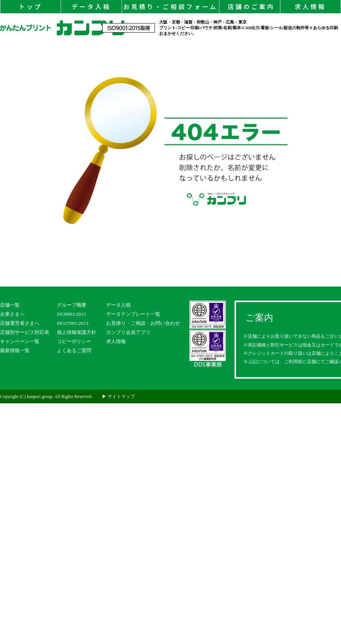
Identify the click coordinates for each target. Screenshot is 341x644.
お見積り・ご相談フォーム (170, 6)
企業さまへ (12, 314)
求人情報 (310, 6)
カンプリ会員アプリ (128, 332)
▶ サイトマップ (118, 396)
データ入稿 (91, 6)
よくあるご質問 (74, 350)
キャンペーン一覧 (20, 341)
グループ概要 (72, 305)
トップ (30, 6)
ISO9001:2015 (71, 314)
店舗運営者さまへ (20, 323)
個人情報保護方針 (77, 332)
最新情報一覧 (15, 350)
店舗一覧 (10, 305)
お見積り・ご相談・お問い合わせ (143, 323)
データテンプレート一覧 (133, 314)
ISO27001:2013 (73, 323)
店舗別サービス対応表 (25, 332)
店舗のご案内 (249, 6)
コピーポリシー (74, 341)
